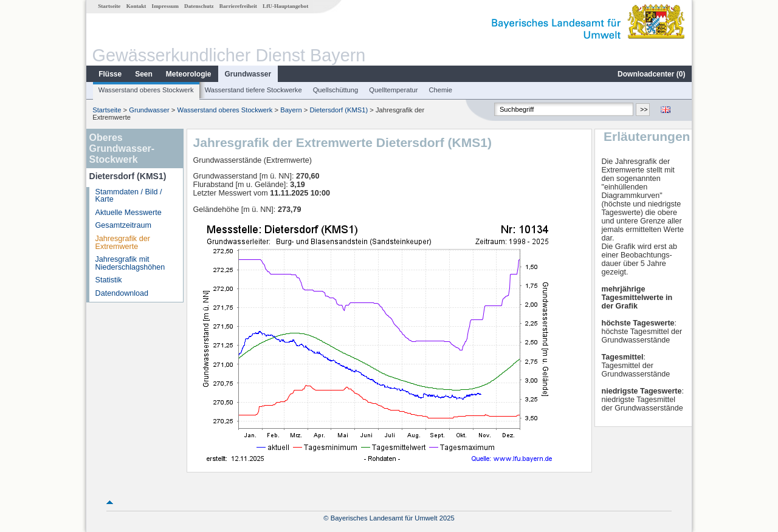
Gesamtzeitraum (123, 225)
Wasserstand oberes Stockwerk (146, 90)
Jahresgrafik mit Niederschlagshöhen (130, 263)
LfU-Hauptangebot (285, 6)
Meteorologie (189, 74)
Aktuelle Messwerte (129, 213)
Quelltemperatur (393, 90)
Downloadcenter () (651, 74)
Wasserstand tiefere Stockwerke (253, 90)
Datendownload (122, 293)
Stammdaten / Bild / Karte (129, 196)
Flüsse (110, 74)
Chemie (441, 90)
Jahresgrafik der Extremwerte (123, 243)
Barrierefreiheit (238, 6)
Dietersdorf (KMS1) (339, 110)
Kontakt (136, 6)
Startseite (109, 6)
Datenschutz (199, 6)
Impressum (165, 6)
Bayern (291, 110)
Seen (144, 74)
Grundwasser (248, 74)
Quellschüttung (336, 90)
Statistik (109, 280)
